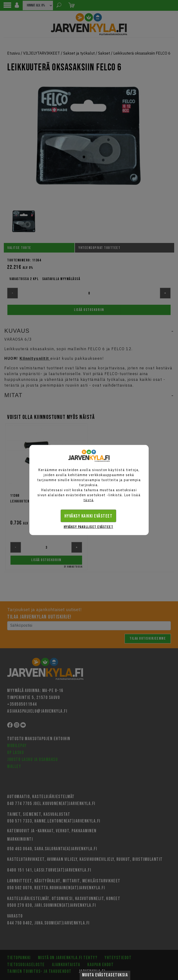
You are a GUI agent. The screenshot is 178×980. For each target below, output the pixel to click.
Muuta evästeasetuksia (105, 975)
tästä (89, 500)
